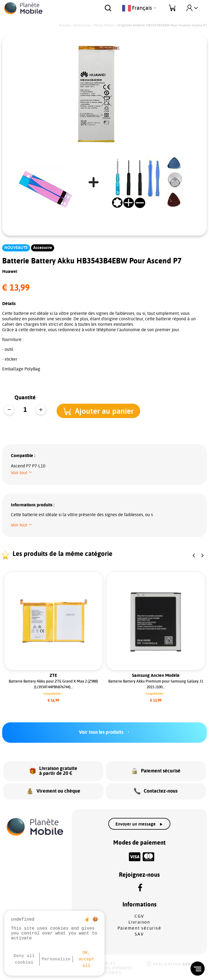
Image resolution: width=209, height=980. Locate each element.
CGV (139, 916)
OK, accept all (87, 959)
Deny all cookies (24, 959)
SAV (139, 934)
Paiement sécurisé (139, 928)
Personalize (56, 959)
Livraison (139, 922)
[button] (100, 411)
